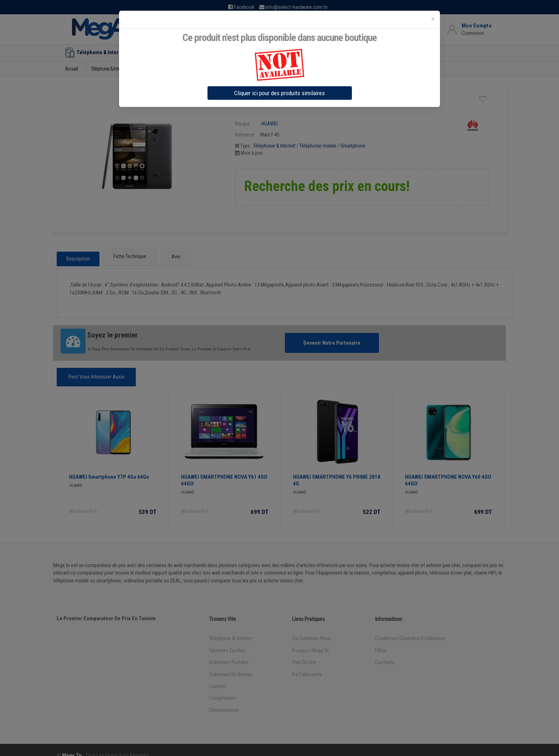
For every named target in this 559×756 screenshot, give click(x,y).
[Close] (433, 19)
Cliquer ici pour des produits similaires (279, 93)
